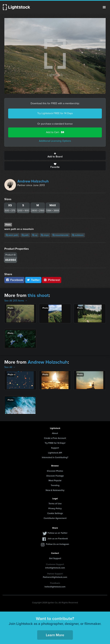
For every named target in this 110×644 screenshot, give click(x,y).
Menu (104, 7)
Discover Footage (55, 476)
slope (45, 235)
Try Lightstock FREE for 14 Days (55, 113)
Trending (55, 485)
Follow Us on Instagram (58, 544)
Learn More (55, 635)
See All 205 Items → (16, 301)
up (35, 235)
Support (55, 448)
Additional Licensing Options (55, 141)
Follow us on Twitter (58, 533)
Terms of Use (55, 504)
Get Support (55, 558)
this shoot (38, 295)
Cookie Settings (55, 513)
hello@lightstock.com (55, 587)
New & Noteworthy (55, 490)
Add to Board (55, 155)
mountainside (61, 235)
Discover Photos (55, 471)
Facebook (14, 280)
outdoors (78, 235)
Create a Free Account (55, 438)
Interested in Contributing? (55, 457)
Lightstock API (55, 453)
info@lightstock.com (55, 568)
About (55, 433)
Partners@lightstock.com (55, 577)
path (25, 235)
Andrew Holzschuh (33, 181)
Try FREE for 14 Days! (55, 443)
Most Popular (55, 480)
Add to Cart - (55, 132)
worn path (12, 235)
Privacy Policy (55, 508)
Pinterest (52, 280)
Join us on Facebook (58, 539)
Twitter (33, 280)
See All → (10, 367)
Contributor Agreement (55, 518)
